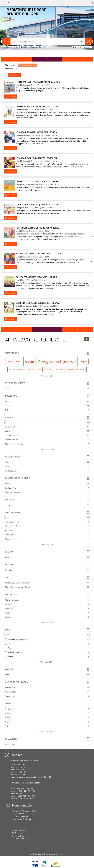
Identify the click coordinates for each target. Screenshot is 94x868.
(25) (47, 449)
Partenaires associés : (55, 854)
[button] (93, 3)
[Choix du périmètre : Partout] (6, 41)
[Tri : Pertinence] (14, 75)
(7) (47, 622)
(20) (47, 376)
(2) (47, 544)
